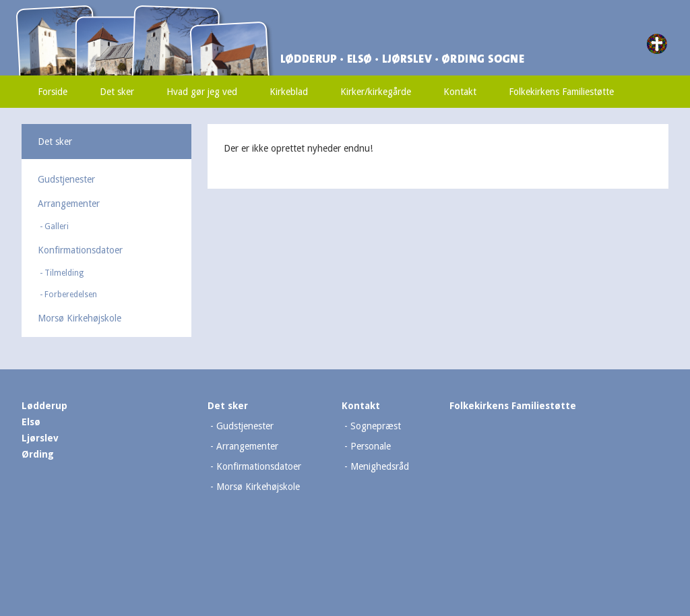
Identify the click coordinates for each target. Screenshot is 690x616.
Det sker (117, 92)
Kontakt (460, 92)
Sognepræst (376, 426)
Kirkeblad (289, 92)
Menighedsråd (380, 466)
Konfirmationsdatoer (80, 250)
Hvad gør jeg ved (202, 92)
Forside (53, 92)
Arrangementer (69, 204)
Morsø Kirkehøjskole (80, 318)
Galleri (57, 226)
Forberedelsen (71, 295)
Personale (371, 446)
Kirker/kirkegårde (376, 92)
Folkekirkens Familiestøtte (561, 92)
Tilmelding (64, 273)
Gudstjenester (66, 179)
